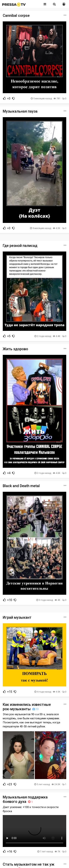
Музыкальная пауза (20, 111)
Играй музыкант (17, 617)
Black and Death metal (21, 486)
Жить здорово (15, 349)
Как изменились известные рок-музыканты (27, 707)
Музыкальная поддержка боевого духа (25, 799)
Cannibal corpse (16, 15)
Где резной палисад (20, 246)
